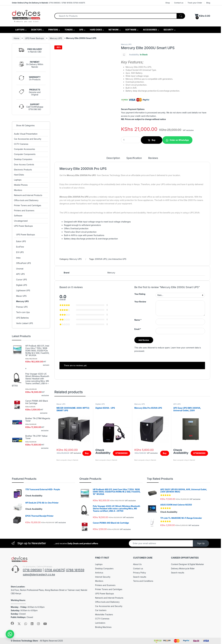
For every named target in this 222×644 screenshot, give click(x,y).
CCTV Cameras (21, 144)
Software (18, 216)
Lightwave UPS (23, 290)
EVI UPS (20, 252)
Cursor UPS (22, 280)
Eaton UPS (21, 241)
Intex (18, 258)
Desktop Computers (23, 159)
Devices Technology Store (25, 641)
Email (138, 329)
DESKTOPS (36, 30)
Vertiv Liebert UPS (24, 323)
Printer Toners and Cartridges (28, 205)
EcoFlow (20, 247)
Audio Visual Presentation (26, 134)
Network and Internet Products (28, 195)
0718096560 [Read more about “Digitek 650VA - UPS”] (121, 453)
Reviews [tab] (153, 158)
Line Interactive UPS (117, 259)
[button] (177, 140)
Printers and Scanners (24, 210)
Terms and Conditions (143, 581)
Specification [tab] (134, 158)
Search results (140, 577)
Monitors (18, 190)
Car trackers (101, 610)
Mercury (111, 273)
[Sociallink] (12, 623)
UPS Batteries (22, 318)
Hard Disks (19, 175)
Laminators (100, 623)
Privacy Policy (140, 573)
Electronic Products (23, 170)
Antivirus (99, 573)
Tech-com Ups (23, 312)
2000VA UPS (101, 259)
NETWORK (113, 30)
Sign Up (201, 543)
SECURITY (168, 30)
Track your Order (195, 3)
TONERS (68, 30)
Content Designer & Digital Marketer (187, 564)
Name (138, 320)
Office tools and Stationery (26, 200)
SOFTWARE (131, 30)
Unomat (20, 269)
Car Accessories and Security (28, 139)
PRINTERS (53, 30)
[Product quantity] (131, 140)
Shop (168, 3)
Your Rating (140, 294)
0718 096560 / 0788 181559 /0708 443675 (48, 3)
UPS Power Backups (34, 38)
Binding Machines (103, 627)
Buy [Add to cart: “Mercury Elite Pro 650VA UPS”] (165, 453)
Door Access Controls (24, 165)
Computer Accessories (24, 149)
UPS (81, 30)
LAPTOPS (20, 30)
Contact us (179, 3)
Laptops (18, 180)
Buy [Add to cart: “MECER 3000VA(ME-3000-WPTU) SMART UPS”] (87, 453)
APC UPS (177, 404)
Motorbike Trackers (104, 614)
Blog (208, 3)
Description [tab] (113, 158)
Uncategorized (21, 221)
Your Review (140, 302)
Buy (153, 140)
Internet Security (103, 577)
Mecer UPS (61, 404)
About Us (137, 564)
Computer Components (25, 154)
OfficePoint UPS (24, 263)
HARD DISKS (96, 30)
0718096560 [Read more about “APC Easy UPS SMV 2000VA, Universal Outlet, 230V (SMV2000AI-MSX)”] (199, 453)
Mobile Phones (21, 185)
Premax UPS (22, 307)
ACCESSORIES (150, 30)
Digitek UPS (100, 404)
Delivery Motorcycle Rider (183, 569)
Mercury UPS (56, 38)
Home (16, 38)
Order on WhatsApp (179, 140)
